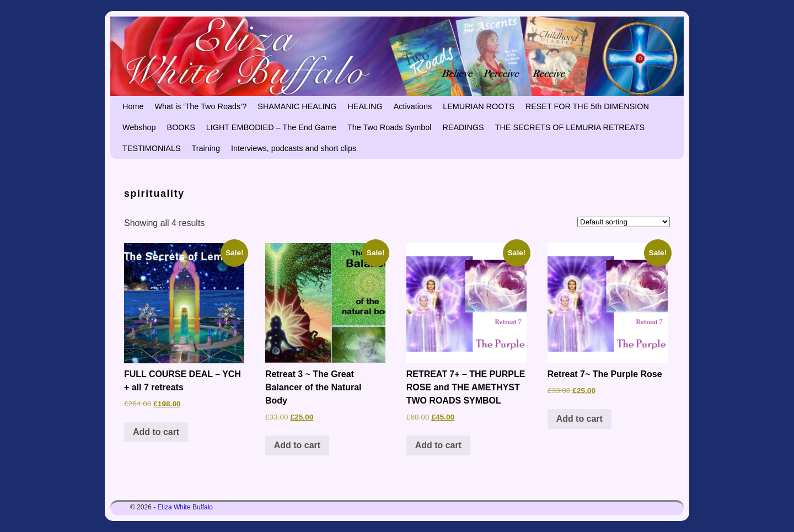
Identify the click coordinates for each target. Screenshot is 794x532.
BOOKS (181, 127)
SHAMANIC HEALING (297, 106)
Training (206, 148)
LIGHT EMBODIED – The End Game (271, 127)
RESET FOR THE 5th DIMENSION (587, 106)
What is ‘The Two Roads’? (200, 106)
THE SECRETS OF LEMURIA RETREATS (570, 127)
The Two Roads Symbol (390, 127)
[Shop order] (624, 222)
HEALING (365, 106)
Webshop (139, 127)
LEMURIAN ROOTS (479, 106)
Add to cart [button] (156, 432)
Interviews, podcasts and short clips (294, 148)
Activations (413, 106)
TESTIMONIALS (152, 148)
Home (133, 106)
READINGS (463, 127)
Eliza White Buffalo (186, 507)
